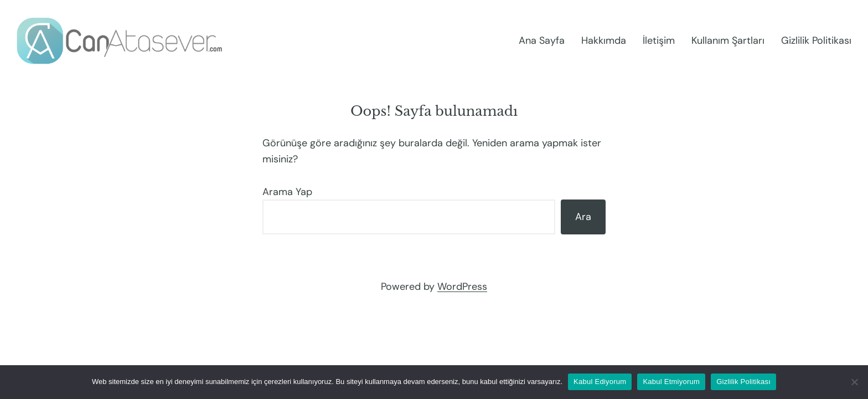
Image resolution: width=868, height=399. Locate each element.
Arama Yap (287, 192)
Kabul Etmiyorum (671, 382)
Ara (583, 217)
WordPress (462, 287)
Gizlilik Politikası (743, 382)
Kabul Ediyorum (600, 382)
